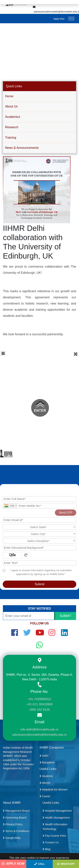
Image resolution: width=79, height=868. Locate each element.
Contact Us (51, 842)
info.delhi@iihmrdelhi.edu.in (39, 729)
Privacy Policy (13, 824)
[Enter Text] (39, 563)
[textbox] (39, 527)
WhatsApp (66, 864)
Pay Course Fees (54, 836)
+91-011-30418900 (40, 704)
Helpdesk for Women (54, 790)
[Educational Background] (39, 548)
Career (45, 796)
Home (9, 96)
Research (12, 127)
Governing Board (15, 818)
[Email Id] (39, 520)
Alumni (45, 783)
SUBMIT (65, 616)
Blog (46, 849)
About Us (11, 106)
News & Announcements (22, 148)
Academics (13, 117)
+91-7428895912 (39, 699)
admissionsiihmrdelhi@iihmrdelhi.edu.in (39, 735)
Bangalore (47, 762)
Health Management (56, 818)
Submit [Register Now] (40, 584)
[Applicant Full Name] (39, 499)
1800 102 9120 (39, 710)
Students (46, 776)
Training (11, 138)
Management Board (16, 811)
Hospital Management (57, 811)
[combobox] (10, 506)
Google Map (12, 838)
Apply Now (59, 19)
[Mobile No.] (39, 506)
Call (39, 864)
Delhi (44, 756)
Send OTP (66, 513)
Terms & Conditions (16, 831)
